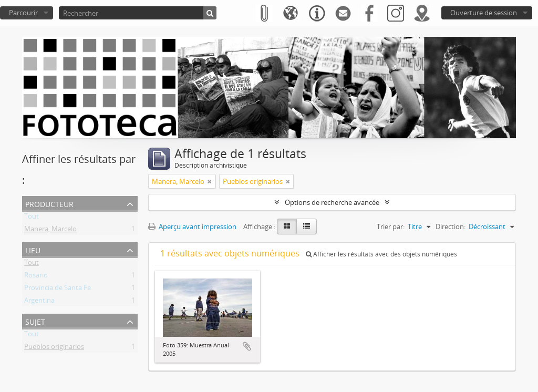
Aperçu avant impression (192, 226)
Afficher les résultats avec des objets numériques (381, 254)
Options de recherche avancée (332, 202)
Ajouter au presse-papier (247, 346)
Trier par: (391, 226)
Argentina (39, 302)
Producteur (49, 203)
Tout (32, 218)
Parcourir (23, 13)
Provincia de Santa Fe (58, 290)
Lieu (33, 249)
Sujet (35, 321)
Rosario (36, 277)
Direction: (451, 226)
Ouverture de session (484, 13)
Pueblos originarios (54, 348)
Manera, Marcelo (50, 231)
